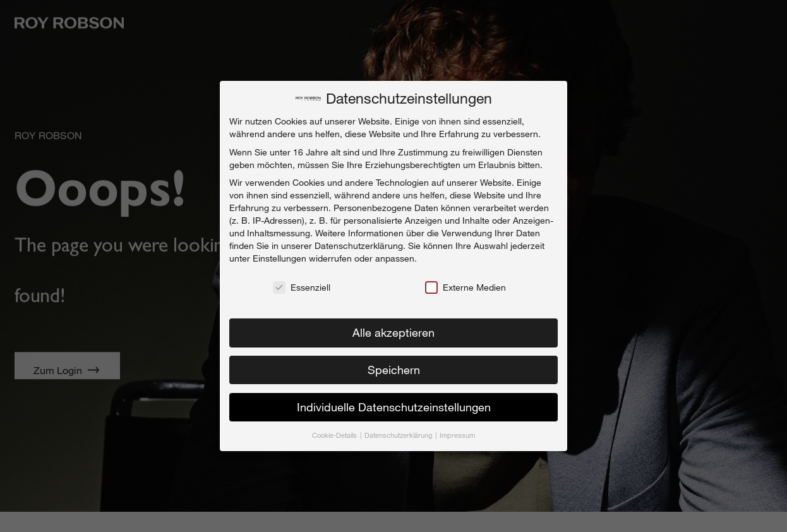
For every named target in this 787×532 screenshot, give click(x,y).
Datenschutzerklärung (359, 242)
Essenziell (302, 284)
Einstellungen (279, 254)
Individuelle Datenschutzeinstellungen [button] (394, 403)
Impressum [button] (457, 432)
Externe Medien (466, 284)
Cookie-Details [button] (335, 432)
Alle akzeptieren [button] (393, 329)
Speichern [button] (394, 366)
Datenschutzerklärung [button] (399, 432)
